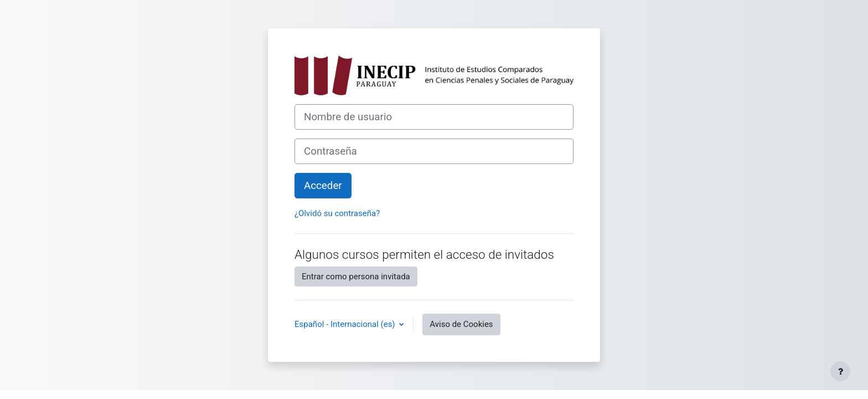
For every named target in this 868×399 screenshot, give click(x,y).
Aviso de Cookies (461, 324)
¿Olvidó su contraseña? (337, 213)
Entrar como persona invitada (356, 277)
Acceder (323, 186)
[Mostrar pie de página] (840, 371)
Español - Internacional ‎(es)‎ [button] (346, 324)
